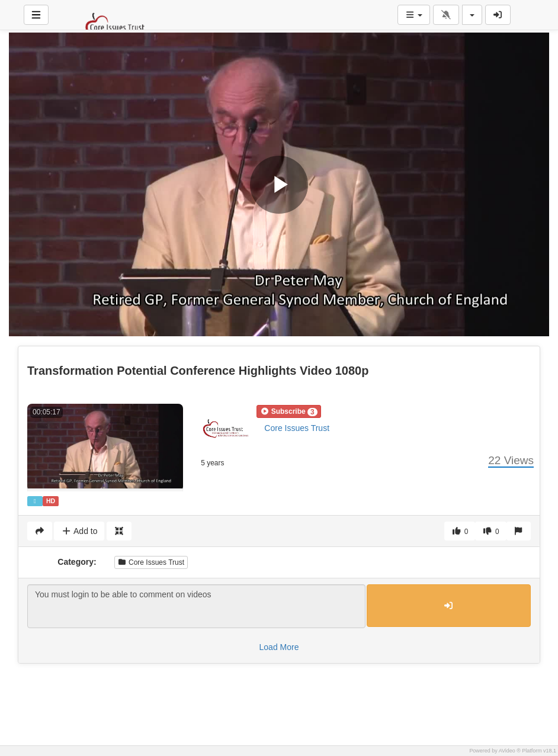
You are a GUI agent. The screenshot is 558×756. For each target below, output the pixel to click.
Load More (279, 647)
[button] (288, 411)
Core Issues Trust (297, 428)
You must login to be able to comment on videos (196, 606)
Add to (79, 531)
